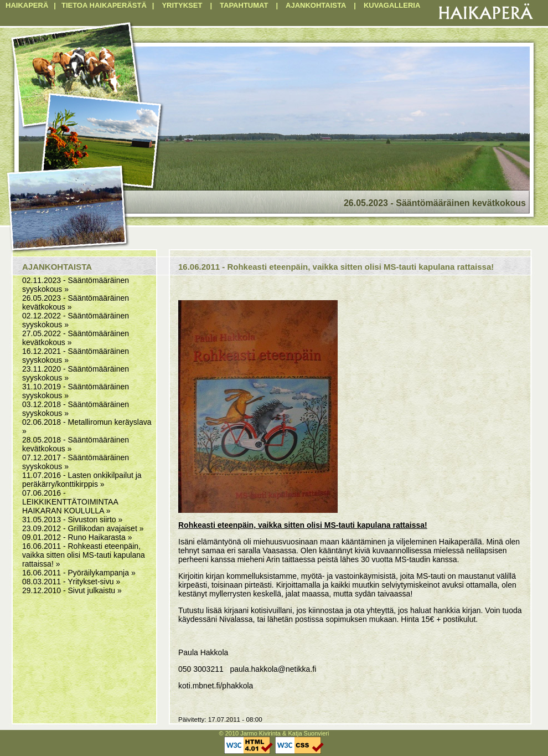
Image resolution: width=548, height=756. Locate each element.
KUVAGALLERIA (392, 5)
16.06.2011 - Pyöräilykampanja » (79, 573)
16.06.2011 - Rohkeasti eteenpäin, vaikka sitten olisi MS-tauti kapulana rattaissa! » (84, 555)
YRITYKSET (182, 5)
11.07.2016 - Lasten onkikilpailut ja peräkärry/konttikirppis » (82, 480)
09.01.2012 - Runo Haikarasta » (77, 537)
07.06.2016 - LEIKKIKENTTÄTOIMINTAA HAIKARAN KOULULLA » (70, 502)
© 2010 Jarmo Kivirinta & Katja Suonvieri (274, 733)
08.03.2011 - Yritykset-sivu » (71, 582)
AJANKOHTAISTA (316, 5)
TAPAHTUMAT (244, 5)
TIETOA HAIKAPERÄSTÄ (104, 5)
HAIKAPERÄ (27, 5)
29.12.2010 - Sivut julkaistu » (72, 590)
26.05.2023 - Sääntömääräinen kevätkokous (435, 203)
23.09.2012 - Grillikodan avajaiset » (83, 528)
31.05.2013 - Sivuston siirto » (72, 520)
